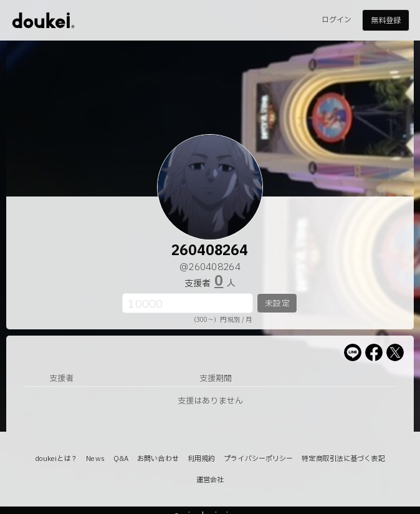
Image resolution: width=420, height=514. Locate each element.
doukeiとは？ (56, 459)
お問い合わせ (158, 459)
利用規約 (201, 459)
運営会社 (210, 480)
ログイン (336, 20)
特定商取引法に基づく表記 (343, 459)
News (95, 459)
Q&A (121, 459)
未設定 (277, 304)
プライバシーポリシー (258, 459)
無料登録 (386, 21)
